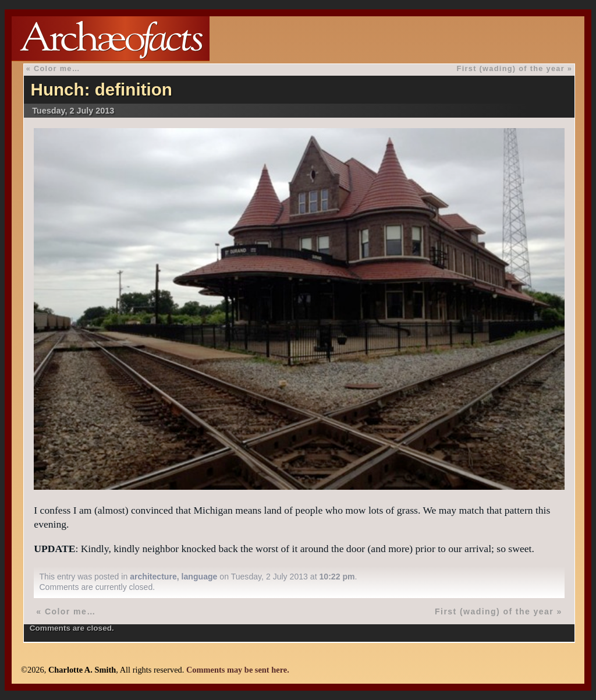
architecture (153, 577)
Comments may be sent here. (238, 670)
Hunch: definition (102, 89)
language (200, 577)
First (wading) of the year (511, 68)
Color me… (57, 68)
